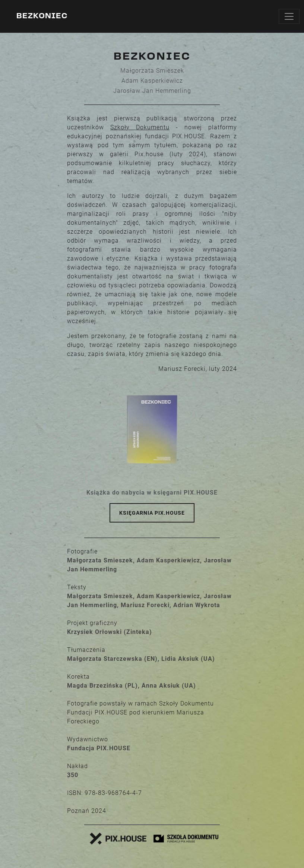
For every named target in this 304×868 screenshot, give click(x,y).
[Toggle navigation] (289, 16)
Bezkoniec (42, 16)
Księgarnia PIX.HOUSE (152, 513)
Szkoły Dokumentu (140, 127)
